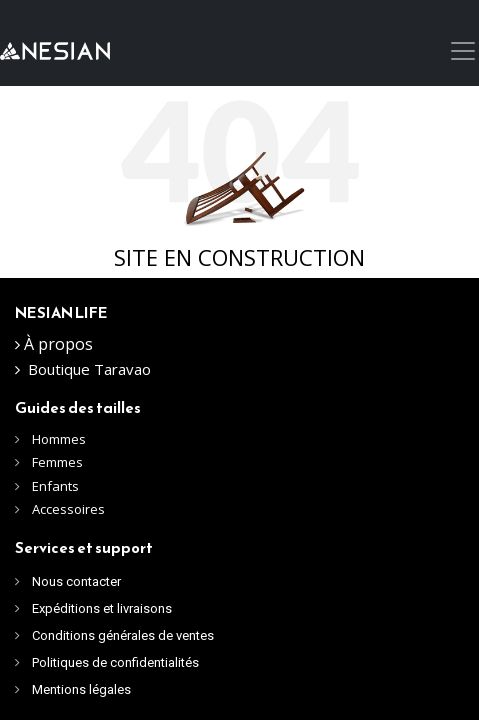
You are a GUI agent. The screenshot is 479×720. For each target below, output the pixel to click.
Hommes (60, 439)
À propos (58, 344)
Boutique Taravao (89, 369)
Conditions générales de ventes (123, 635)
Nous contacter (76, 581)
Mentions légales (81, 689)
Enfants (55, 486)
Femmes (57, 462)
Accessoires (68, 509)
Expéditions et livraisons (102, 608)
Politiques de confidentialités (115, 662)
